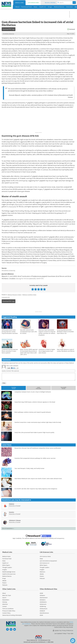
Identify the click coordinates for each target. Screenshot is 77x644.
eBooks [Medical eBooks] (4, 581)
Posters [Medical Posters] (4, 583)
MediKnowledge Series (9, 572)
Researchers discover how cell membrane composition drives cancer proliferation (38, 448)
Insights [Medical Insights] (5, 570)
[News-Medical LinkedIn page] (15, 629)
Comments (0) (6, 297)
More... (73, 7)
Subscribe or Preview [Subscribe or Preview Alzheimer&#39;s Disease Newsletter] (15, 522)
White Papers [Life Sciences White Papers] (44, 565)
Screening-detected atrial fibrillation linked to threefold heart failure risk (65, 332)
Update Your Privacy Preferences (63, 631)
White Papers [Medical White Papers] (6, 565)
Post (4, 383)
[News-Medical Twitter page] (11, 629)
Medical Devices (7, 576)
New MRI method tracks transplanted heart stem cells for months (29, 332)
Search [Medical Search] (4, 598)
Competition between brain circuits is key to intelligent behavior (33, 392)
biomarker (13, 207)
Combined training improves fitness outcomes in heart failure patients (10, 351)
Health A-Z (5, 563)
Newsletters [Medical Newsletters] (6, 600)
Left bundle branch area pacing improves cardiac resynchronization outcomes (10, 332)
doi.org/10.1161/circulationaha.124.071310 (30, 279)
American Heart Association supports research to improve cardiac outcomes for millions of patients (47, 332)
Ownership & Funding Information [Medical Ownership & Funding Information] (12, 615)
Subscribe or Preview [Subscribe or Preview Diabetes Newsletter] (15, 506)
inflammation (19, 204)
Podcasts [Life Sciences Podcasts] (42, 578)
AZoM (41, 593)
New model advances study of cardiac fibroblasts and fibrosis (66, 350)
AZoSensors (43, 604)
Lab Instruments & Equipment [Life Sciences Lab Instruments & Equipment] (48, 561)
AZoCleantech (44, 598)
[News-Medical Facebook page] (7, 629)
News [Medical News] (4, 561)
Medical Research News (14, 295)
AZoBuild (42, 611)
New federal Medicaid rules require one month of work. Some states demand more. (38, 479)
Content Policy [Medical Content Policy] (6, 613)
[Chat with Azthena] (73, 641)
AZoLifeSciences (44, 613)
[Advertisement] (38, 308)
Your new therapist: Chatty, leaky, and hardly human (29, 468)
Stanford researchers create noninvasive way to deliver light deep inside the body (38, 422)
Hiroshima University (8, 34)
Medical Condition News (29, 295)
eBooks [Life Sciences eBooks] (42, 574)
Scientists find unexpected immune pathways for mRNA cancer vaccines (35, 458)
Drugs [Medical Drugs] (4, 578)
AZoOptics (43, 600)
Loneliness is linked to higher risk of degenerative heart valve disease (47, 351)
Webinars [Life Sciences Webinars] (42, 572)
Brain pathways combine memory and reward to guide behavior (33, 412)
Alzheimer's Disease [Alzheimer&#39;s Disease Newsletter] (15, 520)
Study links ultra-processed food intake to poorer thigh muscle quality (34, 432)
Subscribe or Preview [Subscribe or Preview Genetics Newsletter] (15, 514)
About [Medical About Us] (4, 593)
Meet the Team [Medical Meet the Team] (7, 595)
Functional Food (7, 559)
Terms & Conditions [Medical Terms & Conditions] (8, 609)
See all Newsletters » (8, 528)
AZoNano (42, 595)
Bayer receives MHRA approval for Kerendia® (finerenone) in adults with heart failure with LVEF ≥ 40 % (29, 352)
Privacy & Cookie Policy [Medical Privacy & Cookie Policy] (9, 611)
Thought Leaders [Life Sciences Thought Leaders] (45, 567)
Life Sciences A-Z (45, 563)
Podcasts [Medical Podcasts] (5, 585)
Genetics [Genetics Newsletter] (12, 512)
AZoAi (41, 615)
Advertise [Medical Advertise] (5, 604)
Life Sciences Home (33, 3)
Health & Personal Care (9, 574)
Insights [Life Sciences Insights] (42, 570)
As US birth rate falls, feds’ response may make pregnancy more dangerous (36, 489)
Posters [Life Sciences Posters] (42, 576)
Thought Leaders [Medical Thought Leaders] (7, 567)
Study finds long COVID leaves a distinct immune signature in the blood (35, 402)
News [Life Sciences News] (41, 559)
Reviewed (72, 29)
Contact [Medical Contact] (5, 606)
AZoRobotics (43, 602)
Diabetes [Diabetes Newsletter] (12, 504)
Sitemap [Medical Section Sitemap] (5, 602)
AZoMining (43, 606)
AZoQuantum (44, 609)
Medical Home (19, 3)
